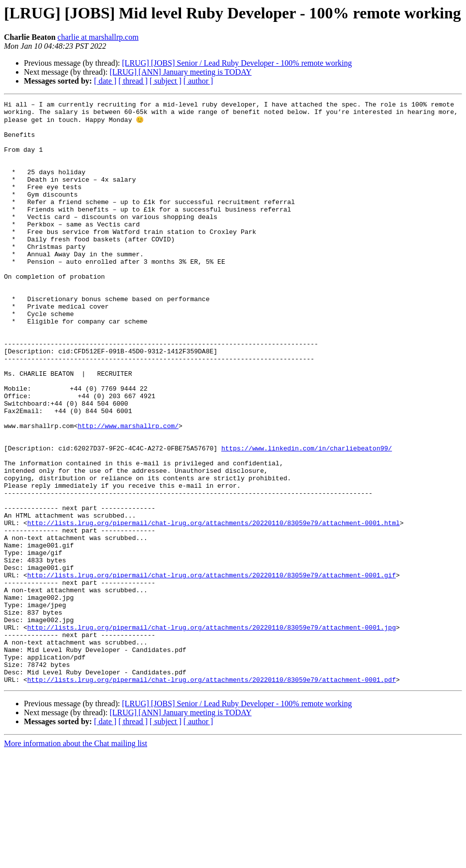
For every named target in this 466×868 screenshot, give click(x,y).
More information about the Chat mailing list (76, 859)
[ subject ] (166, 81)
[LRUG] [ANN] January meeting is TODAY (180, 72)
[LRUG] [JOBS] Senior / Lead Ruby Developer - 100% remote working (237, 63)
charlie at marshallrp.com (98, 37)
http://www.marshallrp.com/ (128, 491)
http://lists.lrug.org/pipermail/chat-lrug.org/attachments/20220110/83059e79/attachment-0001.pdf (212, 795)
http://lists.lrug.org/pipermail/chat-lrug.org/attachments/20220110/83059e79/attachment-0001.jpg (212, 733)
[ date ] (105, 81)
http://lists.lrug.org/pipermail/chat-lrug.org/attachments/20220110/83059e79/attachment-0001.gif (212, 670)
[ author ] (198, 81)
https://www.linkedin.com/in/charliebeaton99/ (307, 518)
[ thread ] (133, 81)
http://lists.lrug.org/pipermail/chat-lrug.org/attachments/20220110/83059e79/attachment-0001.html (214, 607)
